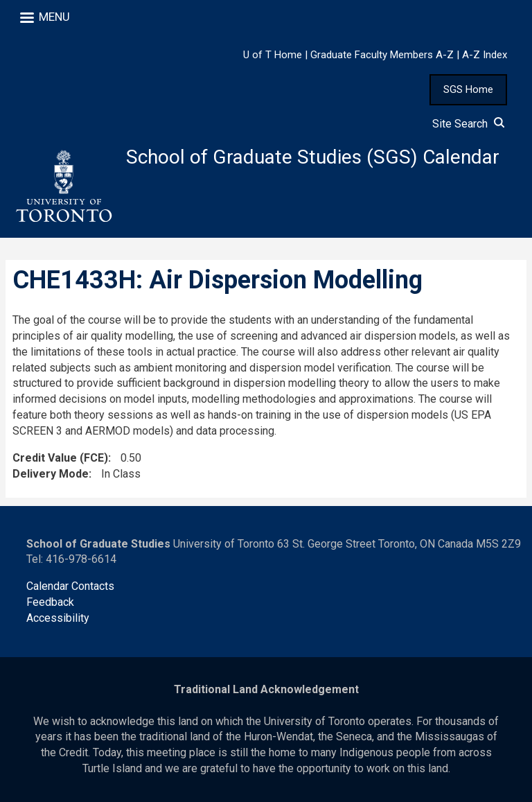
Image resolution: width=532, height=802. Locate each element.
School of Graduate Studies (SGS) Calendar (313, 157)
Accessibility (58, 618)
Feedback (50, 602)
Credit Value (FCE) (60, 458)
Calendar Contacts (70, 586)
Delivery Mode (51, 474)
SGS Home (468, 89)
